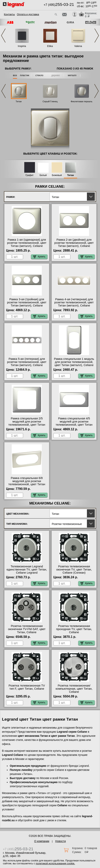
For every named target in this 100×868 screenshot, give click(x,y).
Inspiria (22, 46)
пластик (25, 75)
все (15, 75)
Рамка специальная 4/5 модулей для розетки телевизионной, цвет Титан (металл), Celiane (74, 423)
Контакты (9, 14)
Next (97, 36)
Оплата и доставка (28, 14)
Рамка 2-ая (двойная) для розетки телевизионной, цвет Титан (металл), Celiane (74, 243)
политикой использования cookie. (55, 863)
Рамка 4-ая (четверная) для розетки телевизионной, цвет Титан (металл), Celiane (74, 302)
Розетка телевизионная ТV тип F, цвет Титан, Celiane (27, 687)
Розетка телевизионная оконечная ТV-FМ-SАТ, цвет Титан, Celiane (27, 629)
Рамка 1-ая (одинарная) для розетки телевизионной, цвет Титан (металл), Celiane (27, 243)
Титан (19, 101)
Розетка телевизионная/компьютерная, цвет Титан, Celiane (74, 689)
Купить (39, 257)
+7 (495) (59, 5)
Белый (43, 175)
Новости (61, 841)
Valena (78, 46)
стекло (39, 75)
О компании (42, 841)
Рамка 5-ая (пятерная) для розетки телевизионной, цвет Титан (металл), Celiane (27, 362)
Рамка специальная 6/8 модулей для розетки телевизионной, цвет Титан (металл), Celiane (27, 483)
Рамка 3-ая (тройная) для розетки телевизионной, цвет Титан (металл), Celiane (27, 302)
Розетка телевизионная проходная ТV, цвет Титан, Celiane (74, 629)
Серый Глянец (50, 101)
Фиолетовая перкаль (82, 101)
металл (72, 75)
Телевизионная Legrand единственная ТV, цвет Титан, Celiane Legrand (27, 570)
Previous (3, 36)
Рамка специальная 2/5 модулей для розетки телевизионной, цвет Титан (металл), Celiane (27, 423)
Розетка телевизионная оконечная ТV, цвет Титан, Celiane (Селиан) (74, 570)
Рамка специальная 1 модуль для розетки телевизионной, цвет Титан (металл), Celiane (74, 362)
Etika (50, 46)
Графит (29, 175)
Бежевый (57, 175)
